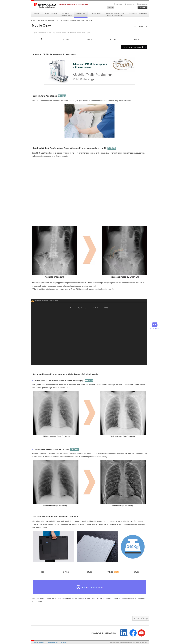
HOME (37, 14)
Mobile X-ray (54, 20)
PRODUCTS (81, 14)
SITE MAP (64, 643)
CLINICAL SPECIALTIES (66, 14)
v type (113, 39)
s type (137, 39)
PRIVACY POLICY (40, 643)
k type (89, 39)
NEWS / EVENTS (51, 14)
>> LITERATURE (141, 27)
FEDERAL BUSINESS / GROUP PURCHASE (115, 14)
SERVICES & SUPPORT (138, 14)
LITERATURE (96, 14)
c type (66, 39)
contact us (107, 598)
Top (42, 39)
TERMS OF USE (53, 643)
